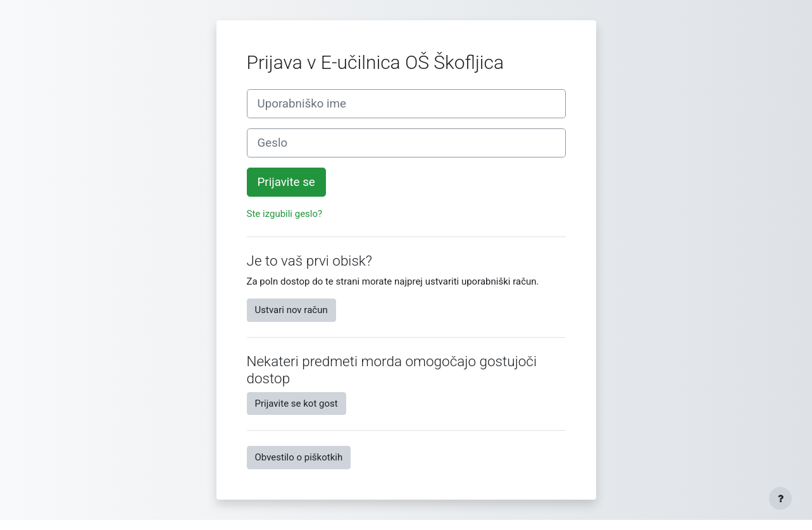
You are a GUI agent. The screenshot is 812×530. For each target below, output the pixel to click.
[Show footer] (780, 498)
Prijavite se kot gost (297, 404)
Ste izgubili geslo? (285, 214)
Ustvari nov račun (291, 310)
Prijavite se (286, 182)
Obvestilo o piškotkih (299, 457)
